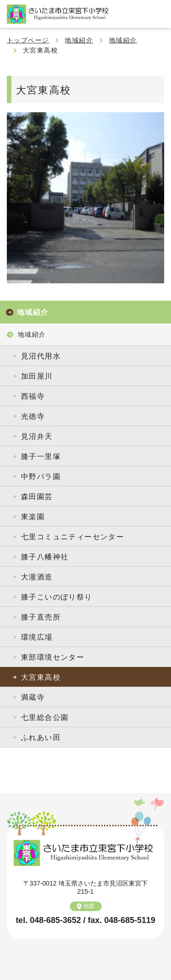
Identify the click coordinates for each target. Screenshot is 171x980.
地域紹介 (79, 40)
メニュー (157, 14)
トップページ (28, 40)
